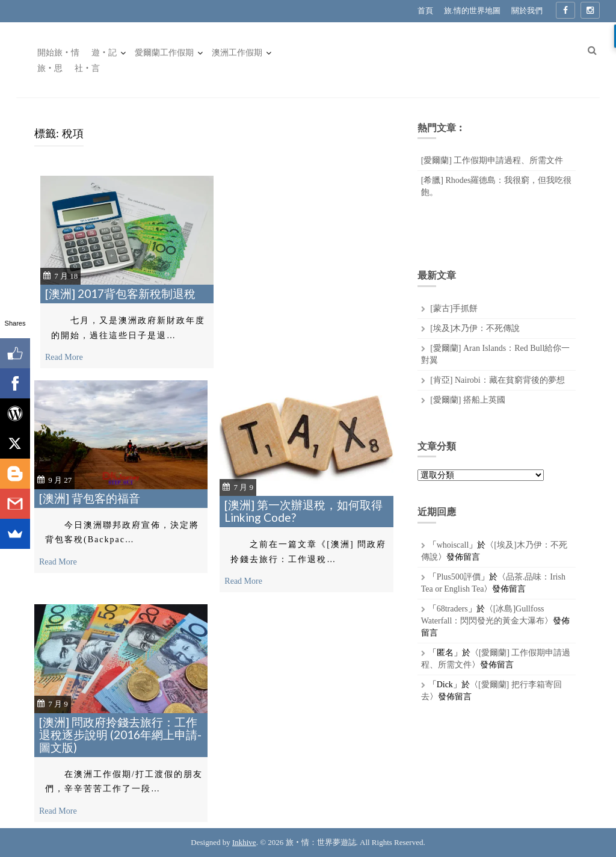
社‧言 (87, 68)
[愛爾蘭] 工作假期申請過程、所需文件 (492, 160)
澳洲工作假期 (237, 53)
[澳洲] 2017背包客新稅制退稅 (120, 293)
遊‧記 (104, 53)
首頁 (425, 11)
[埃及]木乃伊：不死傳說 (475, 328)
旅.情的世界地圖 (472, 11)
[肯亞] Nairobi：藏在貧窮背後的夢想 (497, 380)
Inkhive (244, 842)
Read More (64, 357)
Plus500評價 (459, 577)
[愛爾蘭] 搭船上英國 (468, 400)
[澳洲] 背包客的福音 (90, 498)
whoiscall (453, 545)
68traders (452, 609)
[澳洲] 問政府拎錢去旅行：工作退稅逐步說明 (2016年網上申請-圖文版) (120, 735)
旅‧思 (50, 68)
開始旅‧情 (58, 53)
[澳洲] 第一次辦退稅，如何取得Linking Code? (303, 511)
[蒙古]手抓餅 (454, 308)
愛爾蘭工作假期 (164, 53)
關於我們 (527, 11)
